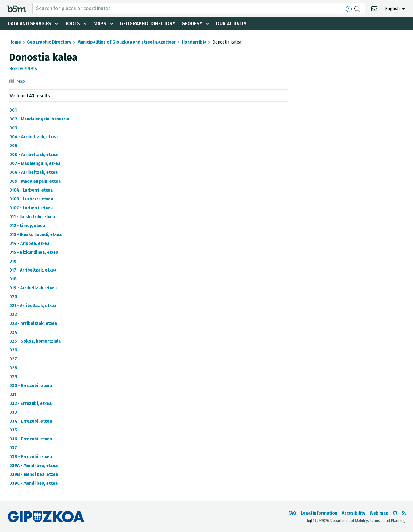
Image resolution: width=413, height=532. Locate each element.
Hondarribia (194, 42)
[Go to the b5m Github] (395, 513)
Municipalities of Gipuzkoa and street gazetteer (126, 42)
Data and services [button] (29, 23)
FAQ (292, 513)
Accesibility (354, 513)
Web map (379, 513)
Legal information (319, 513)
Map (21, 81)
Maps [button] (100, 23)
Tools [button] (72, 23)
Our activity (231, 23)
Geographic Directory (148, 23)
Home (15, 42)
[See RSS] (404, 513)
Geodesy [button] (192, 23)
